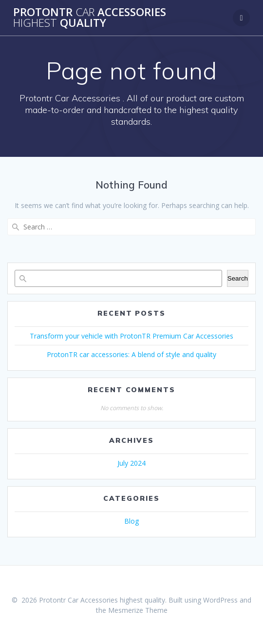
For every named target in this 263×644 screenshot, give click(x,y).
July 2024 (131, 463)
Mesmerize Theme (138, 610)
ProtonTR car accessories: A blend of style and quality (131, 354)
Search (238, 278)
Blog (131, 521)
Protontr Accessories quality (90, 18)
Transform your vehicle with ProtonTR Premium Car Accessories (131, 336)
